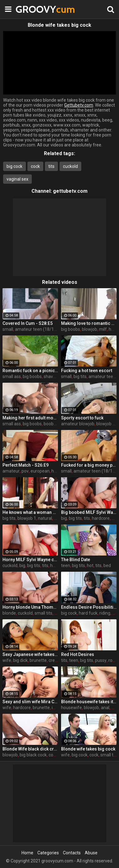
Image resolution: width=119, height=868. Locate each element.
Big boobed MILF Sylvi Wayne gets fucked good (89, 512)
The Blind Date (76, 560)
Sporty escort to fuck (82, 418)
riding (105, 613)
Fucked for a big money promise (89, 465)
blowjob (90, 329)
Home (27, 853)
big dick (20, 660)
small (8, 329)
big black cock (33, 755)
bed (107, 566)
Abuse (91, 853)
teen (66, 566)
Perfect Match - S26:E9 (26, 465)
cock (35, 166)
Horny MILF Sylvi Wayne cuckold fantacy (30, 560)
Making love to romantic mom (89, 323)
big (64, 518)
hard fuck (88, 613)
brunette (38, 660)
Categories (48, 853)
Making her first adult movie (30, 418)
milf (103, 329)
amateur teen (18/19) (36, 329)
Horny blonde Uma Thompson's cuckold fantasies (30, 607)
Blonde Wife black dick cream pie (30, 749)
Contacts (72, 853)
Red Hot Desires (78, 654)
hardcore (101, 518)
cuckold (70, 166)
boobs (50, 424)
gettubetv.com (70, 191)
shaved (51, 376)
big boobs (71, 329)
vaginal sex (17, 179)
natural (45, 518)
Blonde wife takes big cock (88, 749)
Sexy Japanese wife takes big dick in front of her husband (30, 654)
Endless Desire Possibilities (89, 607)
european (40, 471)
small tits (43, 613)
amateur (11, 471)
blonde (9, 613)
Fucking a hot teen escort (87, 371)
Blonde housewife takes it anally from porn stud (89, 702)
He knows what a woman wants (30, 512)
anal (105, 708)
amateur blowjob (78, 424)
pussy (101, 660)
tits (51, 166)
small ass (12, 376)
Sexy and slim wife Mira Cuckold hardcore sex (30, 702)
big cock (14, 166)
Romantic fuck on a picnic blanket (30, 371)
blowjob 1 (106, 424)
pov (25, 471)
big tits (80, 376)
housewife (71, 708)
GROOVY (31, 9)
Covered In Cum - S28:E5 (28, 323)
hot (90, 566)
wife (7, 660)
